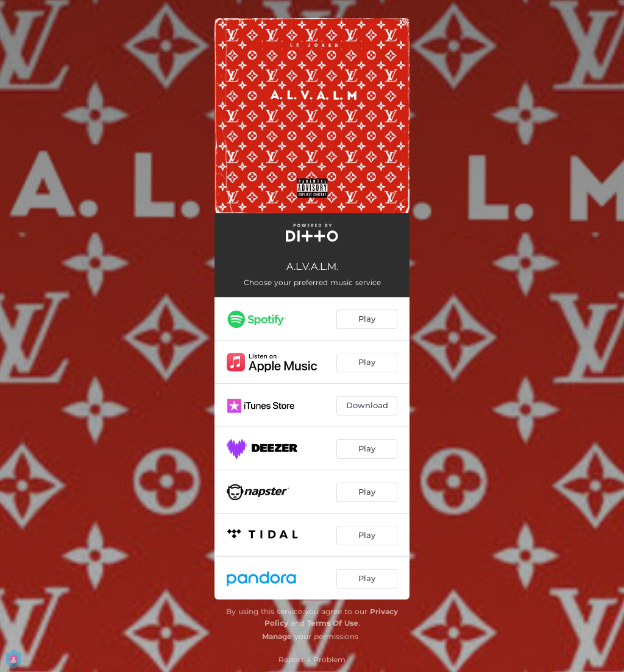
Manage (277, 636)
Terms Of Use (333, 623)
